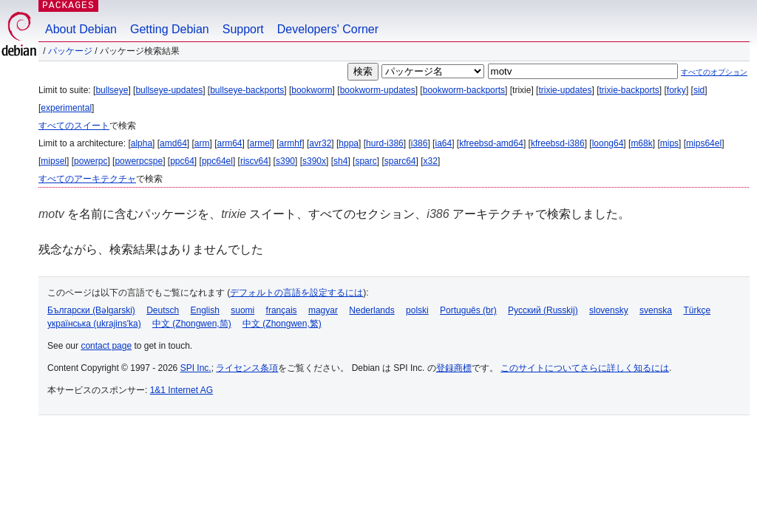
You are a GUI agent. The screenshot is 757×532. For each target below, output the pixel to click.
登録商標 (454, 368)
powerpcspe (139, 161)
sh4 (340, 161)
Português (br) (468, 310)
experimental (66, 108)
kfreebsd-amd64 (491, 143)
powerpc (91, 161)
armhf (291, 143)
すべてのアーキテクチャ (87, 179)
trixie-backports (629, 90)
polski (417, 310)
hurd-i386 (385, 143)
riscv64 (254, 161)
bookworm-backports (464, 90)
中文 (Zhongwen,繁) (282, 324)
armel (261, 143)
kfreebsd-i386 (558, 143)
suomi (242, 310)
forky (676, 90)
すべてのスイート (74, 126)
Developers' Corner (328, 29)
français (282, 310)
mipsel (54, 161)
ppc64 (182, 161)
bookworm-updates (378, 90)
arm (202, 143)
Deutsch (163, 310)
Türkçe (697, 310)
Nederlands (371, 310)
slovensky (609, 310)
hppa (349, 143)
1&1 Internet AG (181, 390)
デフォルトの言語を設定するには (296, 293)
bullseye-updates (169, 90)
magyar (323, 310)
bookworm (312, 90)
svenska (656, 310)
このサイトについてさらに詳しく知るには (585, 368)
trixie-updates (565, 90)
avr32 (320, 143)
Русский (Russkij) (543, 310)
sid (699, 90)
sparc (366, 161)
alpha (142, 143)
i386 (420, 143)
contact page (106, 346)
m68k (641, 143)
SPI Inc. (196, 368)
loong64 (608, 143)
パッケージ (70, 51)
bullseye (112, 90)
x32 (431, 161)
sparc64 (400, 161)
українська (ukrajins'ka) (94, 324)
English (205, 310)
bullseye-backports (247, 90)
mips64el (704, 143)
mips (669, 143)
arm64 (230, 143)
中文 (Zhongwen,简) (192, 324)
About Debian (81, 29)
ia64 (443, 143)
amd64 (173, 143)
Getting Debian (170, 29)
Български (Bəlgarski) (91, 310)
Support (243, 29)
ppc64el (217, 161)
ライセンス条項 (247, 368)
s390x (314, 161)
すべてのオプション (714, 72)
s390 (285, 161)
